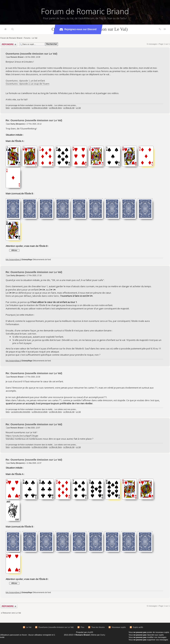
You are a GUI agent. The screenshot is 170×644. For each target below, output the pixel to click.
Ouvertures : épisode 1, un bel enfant (25, 81)
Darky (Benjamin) (18, 124)
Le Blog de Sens (55, 108)
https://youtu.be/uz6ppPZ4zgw (22, 436)
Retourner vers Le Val (12, 613)
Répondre (9, 44)
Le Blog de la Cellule (40, 108)
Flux (82, 627)
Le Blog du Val (69, 108)
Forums (27, 38)
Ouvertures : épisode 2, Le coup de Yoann (28, 84)
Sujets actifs (138, 627)
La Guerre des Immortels (21, 108)
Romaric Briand (17, 57)
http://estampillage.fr (13, 260)
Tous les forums (98, 627)
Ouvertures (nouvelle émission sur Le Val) (31, 54)
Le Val (35, 38)
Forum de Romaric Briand (85, 11)
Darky (103, 635)
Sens (8, 108)
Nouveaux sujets (119, 627)
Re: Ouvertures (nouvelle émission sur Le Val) (34, 120)
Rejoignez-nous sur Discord (78, 29)
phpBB (90, 632)
